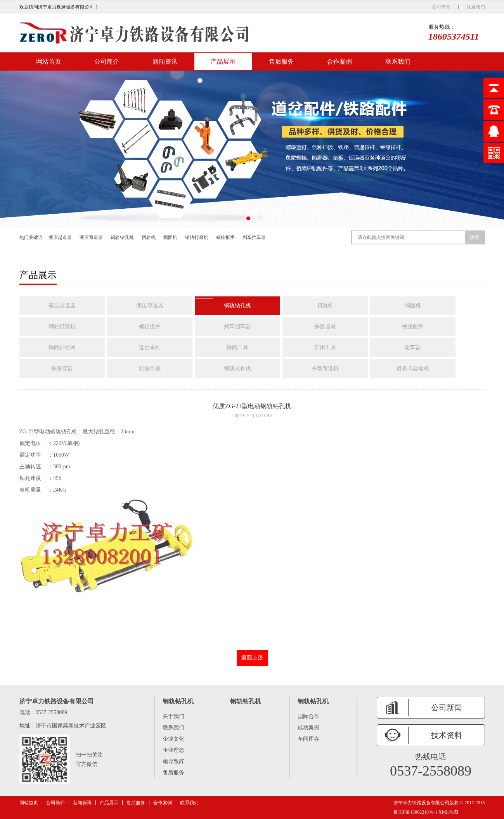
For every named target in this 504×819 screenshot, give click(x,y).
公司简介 (441, 7)
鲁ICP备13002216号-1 (415, 812)
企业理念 (173, 750)
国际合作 (308, 716)
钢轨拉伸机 (237, 368)
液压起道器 (60, 237)
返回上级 (252, 658)
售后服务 (281, 61)
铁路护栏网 (62, 347)
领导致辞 (173, 761)
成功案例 (308, 728)
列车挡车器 (254, 237)
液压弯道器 (91, 237)
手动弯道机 (325, 368)
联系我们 (476, 7)
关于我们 (173, 716)
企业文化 (173, 739)
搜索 (475, 237)
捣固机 (170, 237)
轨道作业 (150, 368)
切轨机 (149, 237)
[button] (248, 218)
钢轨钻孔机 (122, 237)
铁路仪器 (62, 368)
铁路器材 (325, 326)
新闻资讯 (165, 61)
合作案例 (339, 61)
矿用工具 (325, 347)
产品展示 (223, 61)
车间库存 (308, 739)
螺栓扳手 (225, 237)
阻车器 (413, 347)
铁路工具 (237, 347)
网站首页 (48, 61)
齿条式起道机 (413, 368)
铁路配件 (413, 326)
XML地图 (448, 812)
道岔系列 (150, 347)
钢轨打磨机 (197, 237)
